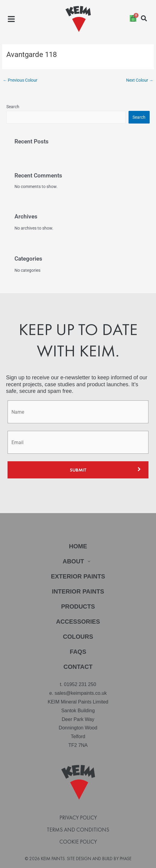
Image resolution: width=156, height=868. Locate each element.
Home (78, 546)
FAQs (78, 652)
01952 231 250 (80, 684)
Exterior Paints (78, 576)
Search (13, 107)
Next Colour (140, 80)
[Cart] (133, 18)
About (78, 561)
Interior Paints (78, 591)
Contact (78, 667)
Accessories (78, 622)
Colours (78, 637)
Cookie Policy (78, 842)
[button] (11, 19)
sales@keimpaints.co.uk (81, 693)
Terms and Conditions (78, 830)
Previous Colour (20, 80)
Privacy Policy (78, 818)
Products (78, 606)
